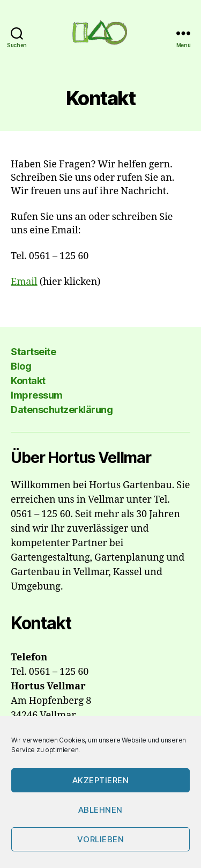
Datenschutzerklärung (62, 410)
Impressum (37, 395)
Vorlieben (101, 839)
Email (24, 282)
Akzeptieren (101, 780)
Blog (21, 366)
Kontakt (28, 381)
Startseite (33, 352)
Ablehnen (100, 810)
